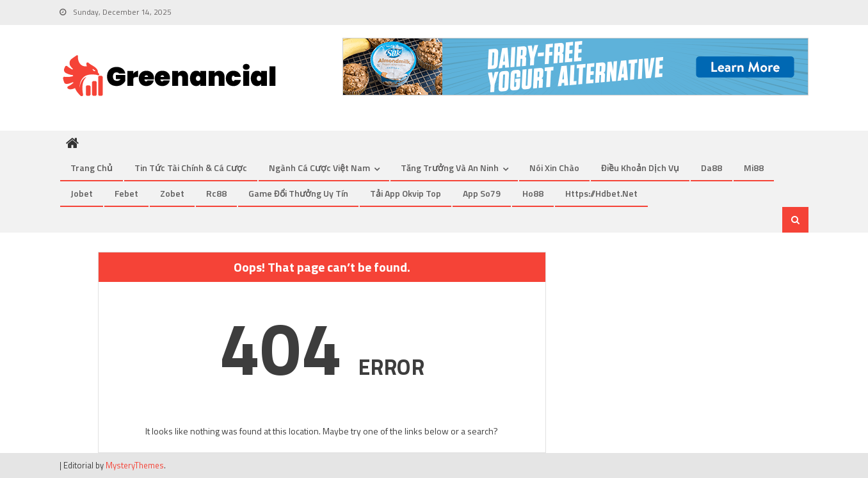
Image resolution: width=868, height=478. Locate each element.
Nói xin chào (554, 168)
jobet (82, 193)
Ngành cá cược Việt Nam (319, 168)
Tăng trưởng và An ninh (450, 168)
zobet (172, 193)
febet (126, 193)
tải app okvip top (406, 193)
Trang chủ (92, 168)
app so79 (482, 193)
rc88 (216, 193)
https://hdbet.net (601, 193)
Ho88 (533, 193)
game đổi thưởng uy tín (298, 193)
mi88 (754, 168)
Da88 (711, 168)
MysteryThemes (135, 465)
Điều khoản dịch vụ (640, 168)
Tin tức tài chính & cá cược (191, 168)
